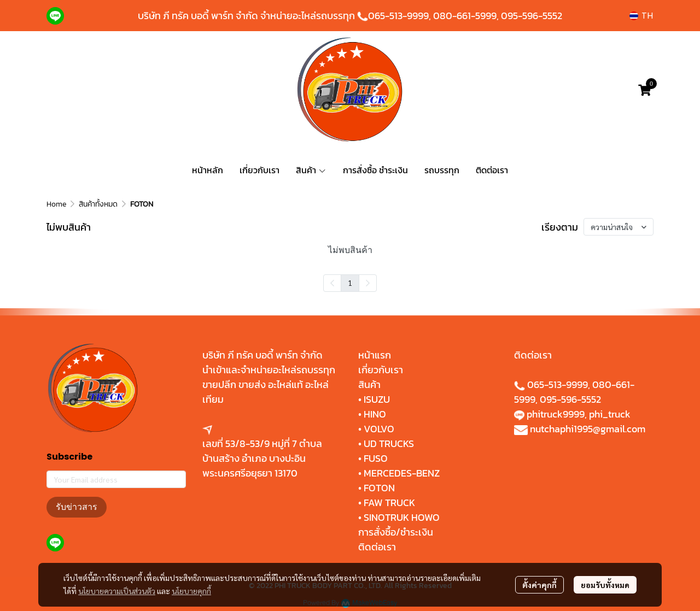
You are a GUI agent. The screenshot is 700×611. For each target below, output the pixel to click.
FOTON (378, 488)
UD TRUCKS (389, 443)
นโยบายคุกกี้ (191, 591)
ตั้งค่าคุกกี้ (539, 585)
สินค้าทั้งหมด (98, 204)
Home (56, 204)
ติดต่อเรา (377, 547)
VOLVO (379, 429)
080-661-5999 (465, 16)
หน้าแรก (375, 355)
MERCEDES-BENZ (402, 473)
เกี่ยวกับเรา (381, 370)
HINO (375, 414)
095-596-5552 (532, 16)
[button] (641, 16)
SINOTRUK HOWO (402, 517)
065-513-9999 (398, 16)
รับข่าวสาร (77, 507)
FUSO (376, 458)
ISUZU (377, 399)
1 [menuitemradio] (350, 283)
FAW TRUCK (389, 503)
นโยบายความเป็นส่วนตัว (117, 591)
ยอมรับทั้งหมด (605, 585)
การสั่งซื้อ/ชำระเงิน (396, 532)
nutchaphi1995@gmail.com (588, 429)
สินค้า (369, 384)
